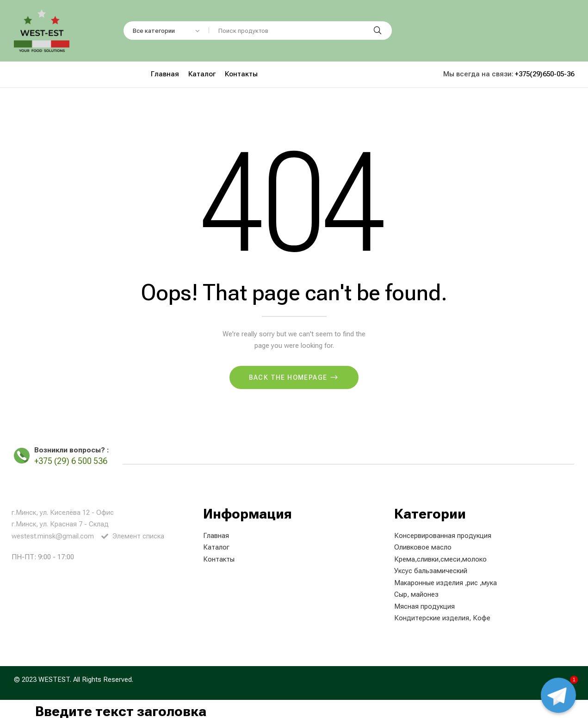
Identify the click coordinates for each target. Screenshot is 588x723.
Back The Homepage (289, 377)
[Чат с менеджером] (558, 695)
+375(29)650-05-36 (545, 74)
